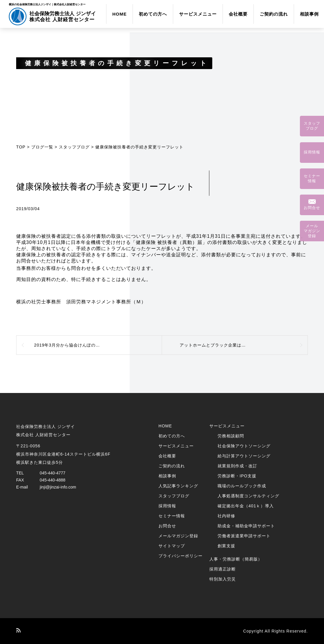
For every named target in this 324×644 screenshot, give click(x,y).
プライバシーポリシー (181, 556)
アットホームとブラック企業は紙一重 (217, 345)
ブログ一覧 (42, 147)
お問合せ (167, 526)
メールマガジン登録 (178, 536)
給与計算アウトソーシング (244, 456)
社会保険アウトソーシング (244, 446)
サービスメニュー (198, 14)
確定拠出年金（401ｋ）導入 (246, 506)
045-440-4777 (52, 473)
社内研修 (226, 516)
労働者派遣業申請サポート (244, 536)
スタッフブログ (74, 147)
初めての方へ (153, 14)
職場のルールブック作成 (242, 486)
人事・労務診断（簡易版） (236, 559)
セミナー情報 (172, 516)
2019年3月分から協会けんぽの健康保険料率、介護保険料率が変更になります (98, 345)
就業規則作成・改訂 (237, 466)
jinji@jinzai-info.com (58, 487)
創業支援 (226, 546)
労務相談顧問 (231, 436)
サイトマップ (172, 546)
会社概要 (238, 14)
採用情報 (167, 506)
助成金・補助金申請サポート (246, 526)
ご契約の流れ (274, 14)
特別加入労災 (223, 579)
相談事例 (309, 14)
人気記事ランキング (178, 486)
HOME (120, 14)
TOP (21, 147)
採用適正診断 (223, 569)
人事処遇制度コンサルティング (248, 496)
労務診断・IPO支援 (237, 476)
